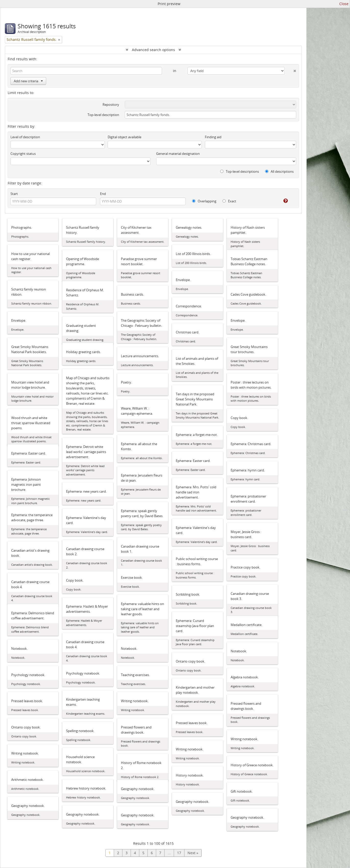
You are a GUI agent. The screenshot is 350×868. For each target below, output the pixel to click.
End (103, 194)
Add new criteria (28, 81)
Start (14, 194)
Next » (193, 853)
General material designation (178, 154)
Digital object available (124, 137)
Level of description (25, 137)
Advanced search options (153, 50)
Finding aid (213, 137)
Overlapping (204, 201)
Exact (229, 201)
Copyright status (23, 154)
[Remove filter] (59, 40)
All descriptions (279, 171)
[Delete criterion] (290, 70)
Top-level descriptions (240, 171)
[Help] (282, 201)
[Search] (86, 71)
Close (344, 4)
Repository (111, 105)
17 (179, 853)
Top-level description (103, 115)
